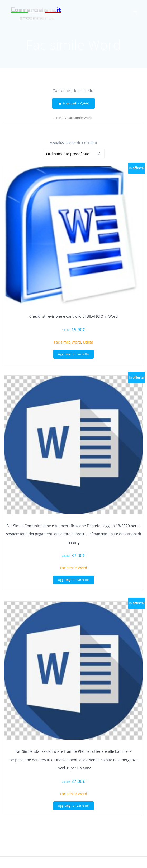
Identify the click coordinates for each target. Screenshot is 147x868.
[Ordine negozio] (74, 154)
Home (59, 118)
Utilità (88, 342)
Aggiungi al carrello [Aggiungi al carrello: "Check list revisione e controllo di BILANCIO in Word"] (73, 354)
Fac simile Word (67, 342)
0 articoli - (74, 104)
